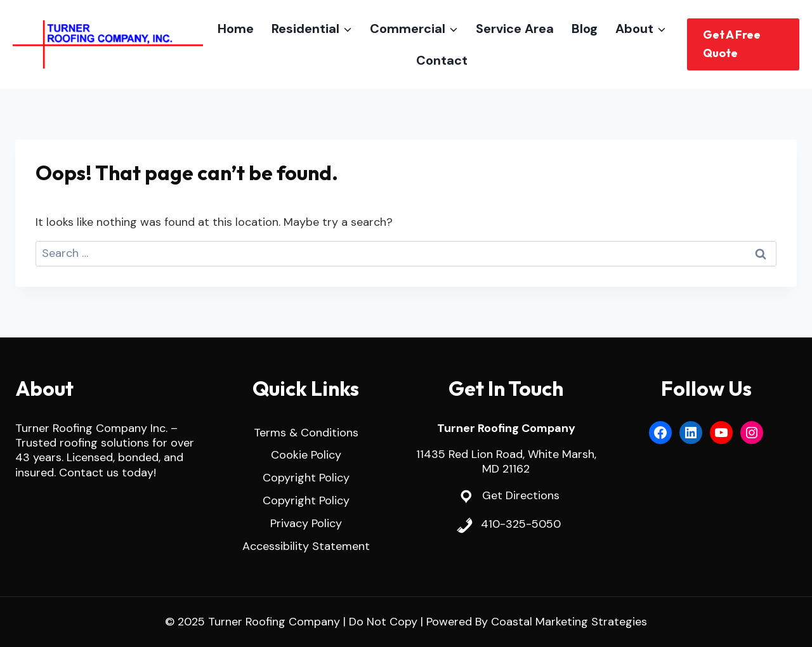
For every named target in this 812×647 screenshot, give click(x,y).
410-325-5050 (521, 524)
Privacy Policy (306, 523)
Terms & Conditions (306, 433)
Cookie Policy (306, 455)
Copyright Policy (306, 478)
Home (236, 29)
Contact (442, 60)
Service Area (515, 29)
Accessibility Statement (306, 546)
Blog (585, 29)
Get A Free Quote (732, 44)
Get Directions (521, 495)
